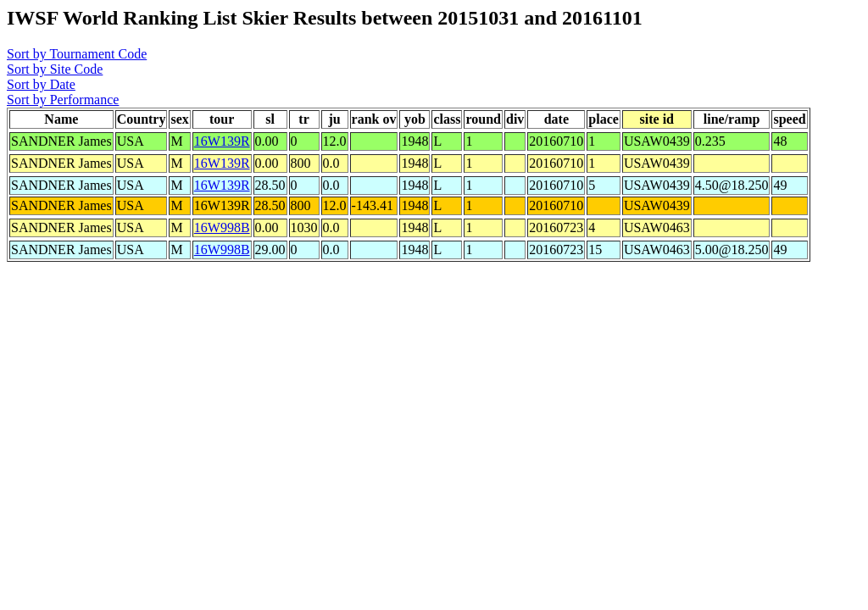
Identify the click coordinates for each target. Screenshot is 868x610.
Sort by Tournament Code (77, 54)
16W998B (222, 227)
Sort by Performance (63, 100)
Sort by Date (41, 84)
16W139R (222, 141)
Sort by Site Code (55, 69)
